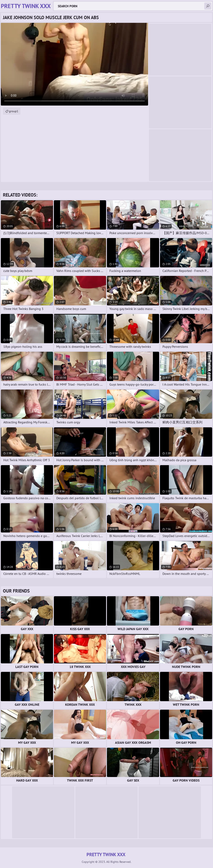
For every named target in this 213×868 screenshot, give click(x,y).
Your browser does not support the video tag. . (74, 64)
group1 (14, 111)
